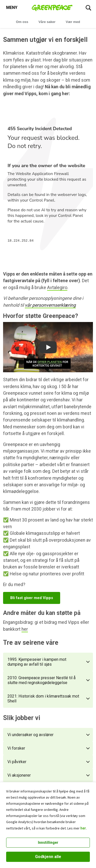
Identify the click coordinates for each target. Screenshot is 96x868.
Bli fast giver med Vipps (32, 598)
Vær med (73, 22)
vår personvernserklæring (50, 305)
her (83, 828)
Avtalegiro (57, 288)
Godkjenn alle (48, 857)
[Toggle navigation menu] (12, 8)
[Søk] (88, 8)
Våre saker (47, 22)
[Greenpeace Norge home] (52, 8)
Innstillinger (48, 842)
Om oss (22, 22)
